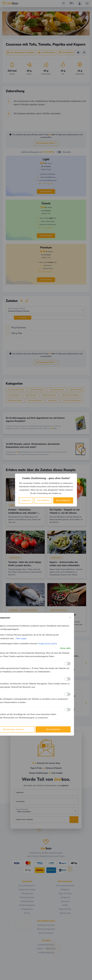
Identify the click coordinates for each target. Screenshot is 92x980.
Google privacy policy (48, 644)
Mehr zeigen (21, 638)
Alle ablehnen (43, 500)
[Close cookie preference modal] (70, 618)
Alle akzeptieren (63, 500)
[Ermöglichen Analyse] (68, 679)
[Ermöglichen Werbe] (68, 710)
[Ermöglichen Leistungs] (68, 694)
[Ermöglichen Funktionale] (68, 664)
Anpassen (26, 500)
